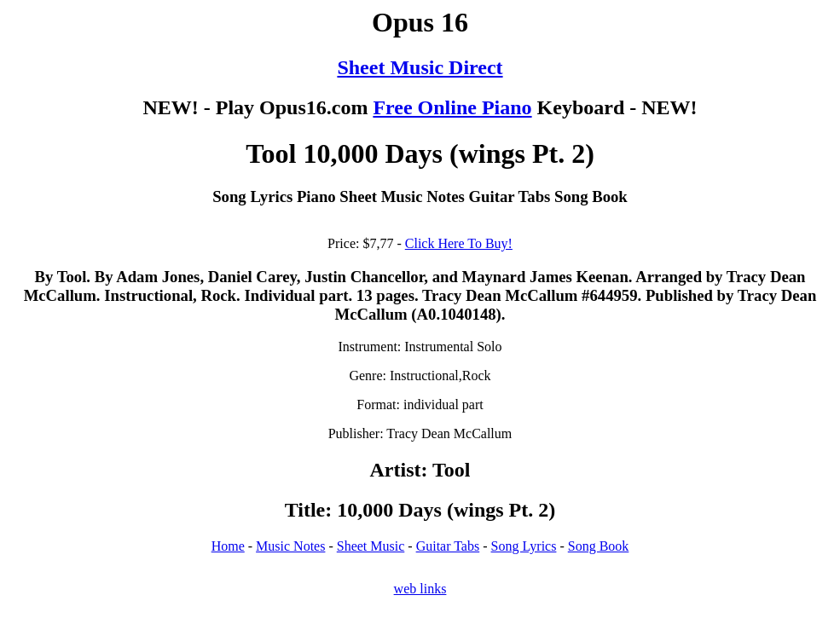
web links (420, 589)
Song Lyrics (524, 546)
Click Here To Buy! (459, 243)
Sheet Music (371, 546)
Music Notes (290, 546)
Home (228, 546)
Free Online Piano (452, 107)
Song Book (599, 546)
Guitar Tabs (448, 546)
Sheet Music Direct (420, 67)
